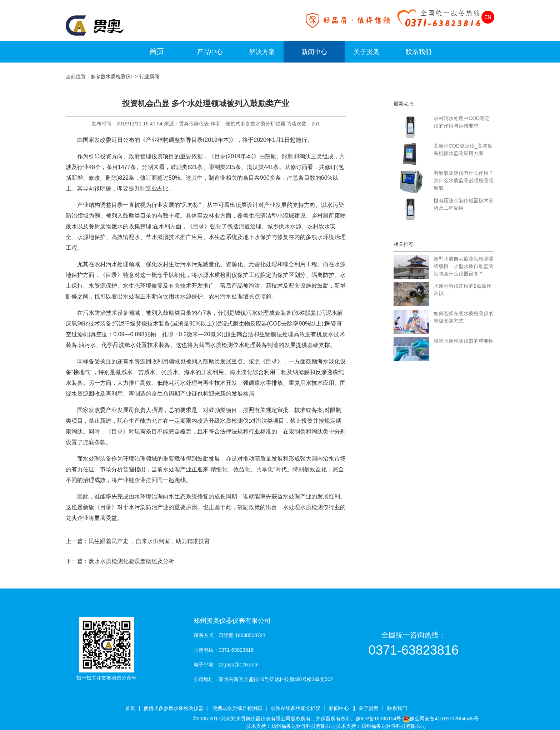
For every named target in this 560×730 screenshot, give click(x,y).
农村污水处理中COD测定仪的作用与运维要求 (462, 122)
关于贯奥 (366, 52)
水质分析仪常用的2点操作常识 (462, 290)
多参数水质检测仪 (111, 76)
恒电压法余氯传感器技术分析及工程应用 (464, 204)
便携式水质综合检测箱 (237, 708)
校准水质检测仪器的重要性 (464, 341)
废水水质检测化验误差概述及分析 (131, 561)
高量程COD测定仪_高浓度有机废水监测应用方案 (463, 150)
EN (488, 17)
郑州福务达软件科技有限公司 (304, 726)
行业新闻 (149, 76)
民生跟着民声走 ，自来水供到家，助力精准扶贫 (149, 541)
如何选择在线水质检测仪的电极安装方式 (464, 317)
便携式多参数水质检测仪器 (174, 708)
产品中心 (210, 52)
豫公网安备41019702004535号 (444, 719)
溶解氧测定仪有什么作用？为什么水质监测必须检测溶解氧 (464, 180)
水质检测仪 (314, 507)
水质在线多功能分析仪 (295, 708)
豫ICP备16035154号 (379, 719)
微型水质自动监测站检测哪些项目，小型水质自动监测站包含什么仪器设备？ (464, 266)
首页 (130, 708)
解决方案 (262, 52)
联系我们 (419, 52)
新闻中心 (314, 52)
